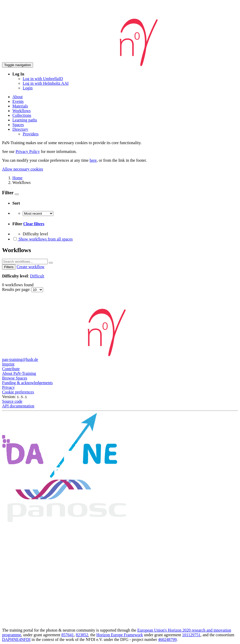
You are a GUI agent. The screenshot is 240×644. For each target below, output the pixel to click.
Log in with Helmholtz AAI (46, 83)
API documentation (18, 406)
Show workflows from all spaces (43, 239)
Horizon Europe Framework (119, 635)
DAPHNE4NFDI (16, 639)
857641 (68, 635)
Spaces (18, 125)
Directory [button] (20, 129)
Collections (22, 115)
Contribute (11, 369)
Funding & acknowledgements (27, 383)
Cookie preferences (18, 392)
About (18, 97)
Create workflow (30, 267)
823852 (82, 635)
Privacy (8, 387)
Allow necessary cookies (23, 169)
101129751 (191, 635)
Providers (31, 134)
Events (18, 101)
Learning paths (25, 120)
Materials (20, 106)
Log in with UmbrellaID (43, 79)
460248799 (167, 639)
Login (28, 88)
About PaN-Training (19, 373)
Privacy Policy (28, 152)
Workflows (22, 111)
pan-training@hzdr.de (20, 359)
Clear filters (34, 224)
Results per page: (17, 289)
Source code (12, 401)
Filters (9, 267)
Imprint (8, 364)
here (93, 160)
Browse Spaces (15, 378)
